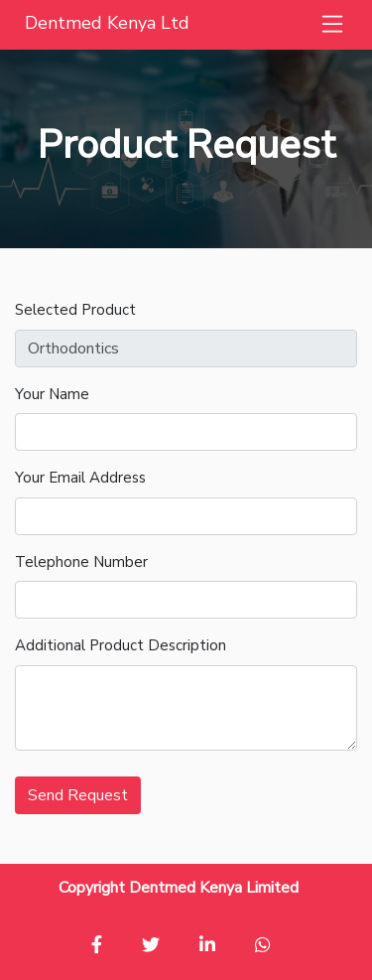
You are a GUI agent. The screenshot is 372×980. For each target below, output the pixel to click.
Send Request (78, 795)
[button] (332, 25)
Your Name (52, 394)
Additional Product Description (121, 645)
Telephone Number (81, 562)
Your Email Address (80, 478)
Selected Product (75, 310)
